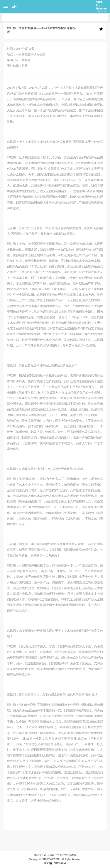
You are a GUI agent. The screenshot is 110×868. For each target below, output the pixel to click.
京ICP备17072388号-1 (55, 863)
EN (14, 6)
